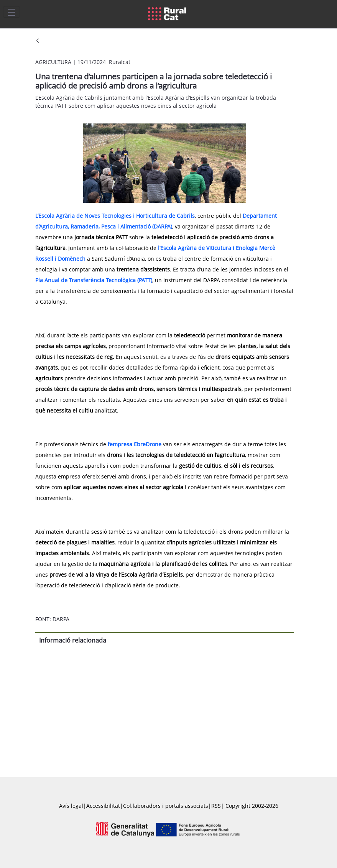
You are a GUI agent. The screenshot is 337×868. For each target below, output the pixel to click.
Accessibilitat (103, 806)
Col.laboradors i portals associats (166, 806)
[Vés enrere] (38, 41)
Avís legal (71, 806)
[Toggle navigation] (12, 12)
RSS (216, 806)
